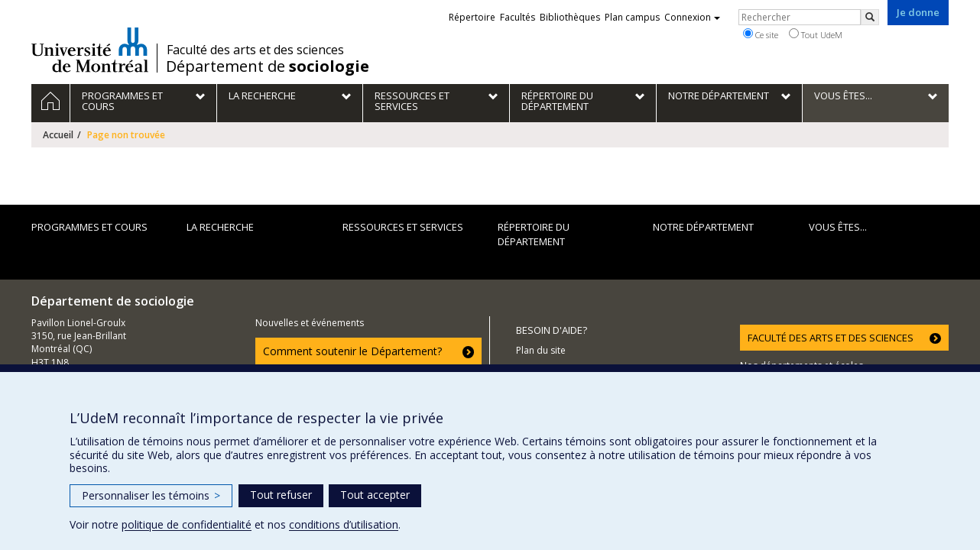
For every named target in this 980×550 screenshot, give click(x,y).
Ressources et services (403, 227)
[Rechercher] (870, 17)
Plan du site (541, 350)
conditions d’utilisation (344, 524)
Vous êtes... (838, 227)
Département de (268, 66)
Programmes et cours (89, 227)
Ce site (761, 34)
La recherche (220, 227)
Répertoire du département (534, 234)
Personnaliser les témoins (151, 495)
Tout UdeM (816, 34)
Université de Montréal (90, 50)
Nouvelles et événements (310, 323)
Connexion (692, 17)
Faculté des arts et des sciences (255, 50)
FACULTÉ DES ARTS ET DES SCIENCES (831, 338)
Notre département (703, 227)
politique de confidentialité (187, 524)
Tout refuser (281, 495)
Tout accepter (375, 495)
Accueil (58, 135)
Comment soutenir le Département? (352, 351)
